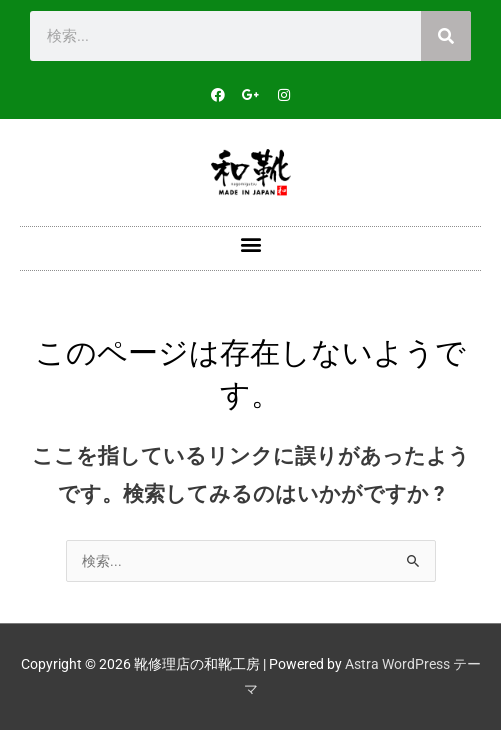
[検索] (446, 36)
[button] (250, 243)
